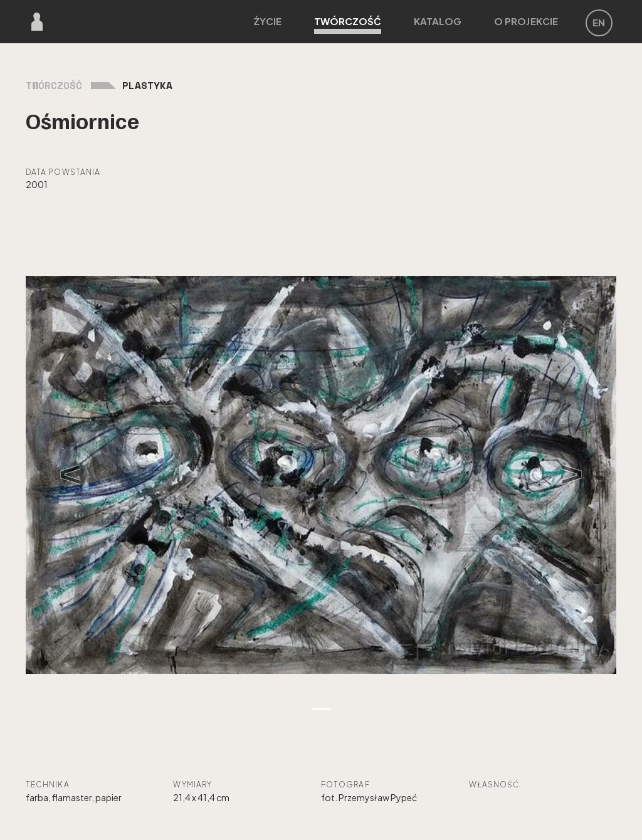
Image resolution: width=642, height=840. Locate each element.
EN (599, 22)
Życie (268, 21)
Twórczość (348, 24)
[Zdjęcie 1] (321, 709)
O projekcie (526, 21)
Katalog (438, 21)
